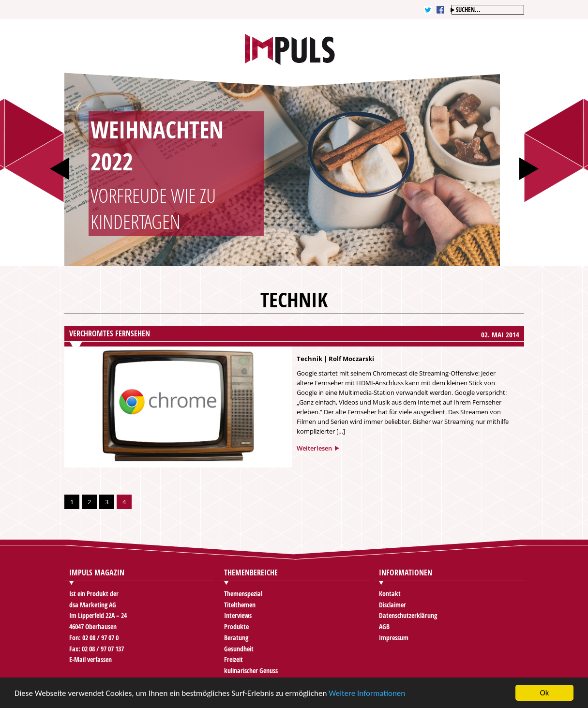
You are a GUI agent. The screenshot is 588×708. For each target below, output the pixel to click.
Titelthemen (240, 605)
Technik (309, 359)
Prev (60, 169)
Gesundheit (239, 649)
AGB (384, 626)
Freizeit (234, 659)
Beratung (236, 638)
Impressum (394, 638)
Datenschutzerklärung (408, 615)
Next (529, 169)
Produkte (236, 626)
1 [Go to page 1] (72, 502)
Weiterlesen (314, 448)
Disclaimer (392, 605)
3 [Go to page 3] (107, 502)
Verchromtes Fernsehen (110, 333)
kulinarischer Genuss (251, 670)
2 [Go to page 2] (89, 502)
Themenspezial (243, 594)
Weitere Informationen (367, 694)
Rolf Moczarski (351, 359)
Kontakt (390, 594)
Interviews (238, 615)
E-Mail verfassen (90, 659)
